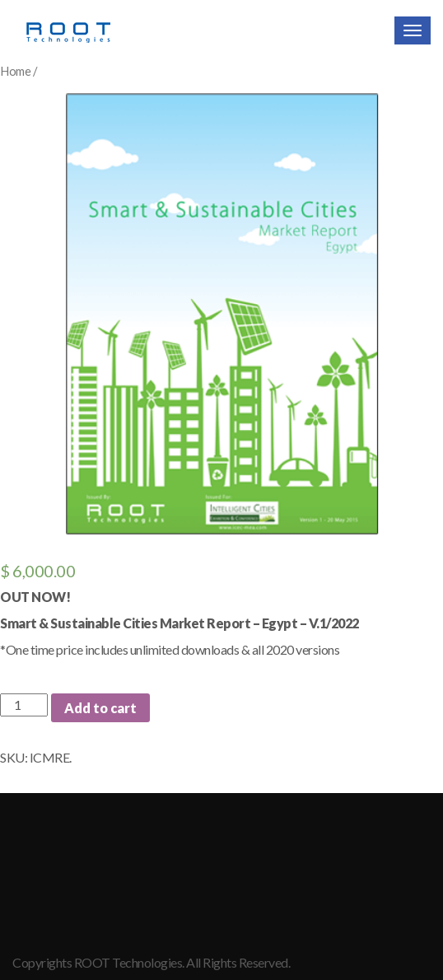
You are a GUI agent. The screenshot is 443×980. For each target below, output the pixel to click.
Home (15, 71)
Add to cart (100, 708)
